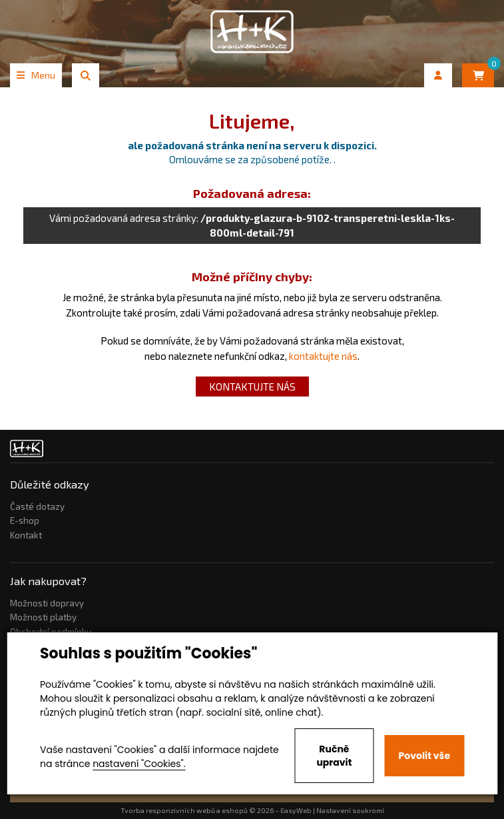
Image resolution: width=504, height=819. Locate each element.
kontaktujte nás (323, 356)
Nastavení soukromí (350, 810)
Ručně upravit (334, 756)
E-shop (25, 520)
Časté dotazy (37, 506)
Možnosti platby (43, 617)
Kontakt (26, 535)
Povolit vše (424, 756)
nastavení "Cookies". (139, 764)
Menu (36, 75)
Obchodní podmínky (51, 632)
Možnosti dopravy (47, 603)
